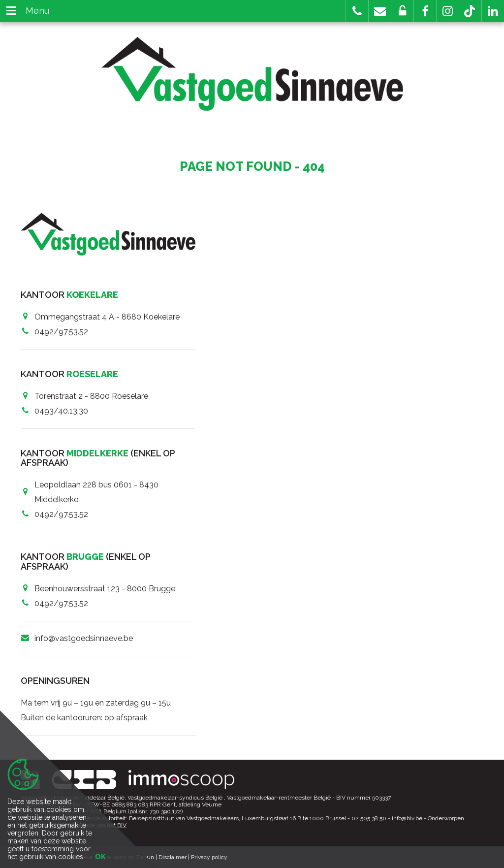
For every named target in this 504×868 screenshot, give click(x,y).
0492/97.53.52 (61, 332)
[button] (425, 11)
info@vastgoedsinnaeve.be (84, 638)
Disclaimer (173, 857)
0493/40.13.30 (61, 411)
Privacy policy (209, 857)
